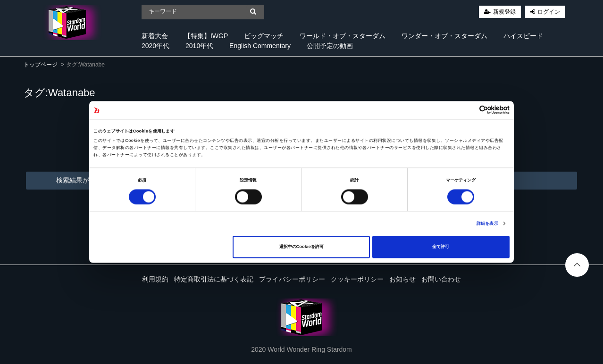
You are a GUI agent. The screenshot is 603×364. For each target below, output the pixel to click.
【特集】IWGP (206, 36)
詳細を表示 (487, 223)
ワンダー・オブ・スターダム (444, 36)
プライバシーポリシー (292, 279)
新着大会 (155, 36)
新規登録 (504, 12)
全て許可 (441, 247)
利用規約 (155, 279)
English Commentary (260, 46)
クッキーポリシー (357, 279)
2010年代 (199, 46)
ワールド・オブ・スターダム (343, 36)
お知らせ (402, 279)
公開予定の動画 (330, 46)
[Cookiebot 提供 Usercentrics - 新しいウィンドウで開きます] (468, 110)
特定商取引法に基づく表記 (214, 279)
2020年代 (155, 46)
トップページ (41, 65)
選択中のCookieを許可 (301, 247)
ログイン (549, 12)
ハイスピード (523, 36)
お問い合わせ (441, 279)
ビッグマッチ (264, 36)
